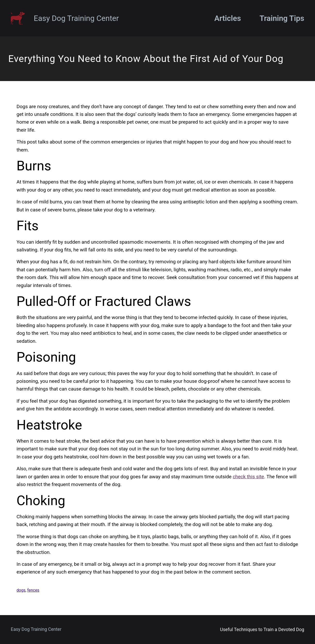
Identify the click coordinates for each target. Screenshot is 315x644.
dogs (21, 590)
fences (33, 590)
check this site (248, 477)
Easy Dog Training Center (76, 18)
